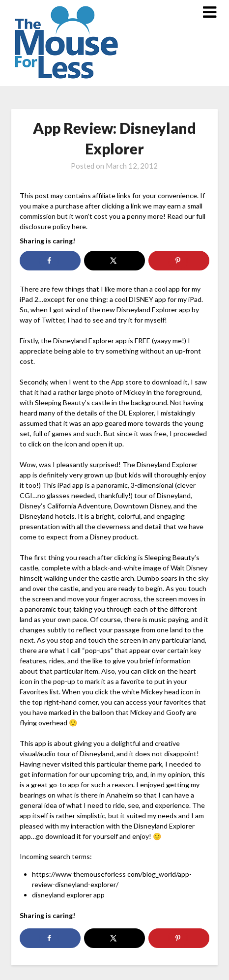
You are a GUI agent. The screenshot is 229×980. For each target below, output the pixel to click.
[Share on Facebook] (50, 261)
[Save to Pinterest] (179, 261)
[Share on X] (114, 261)
